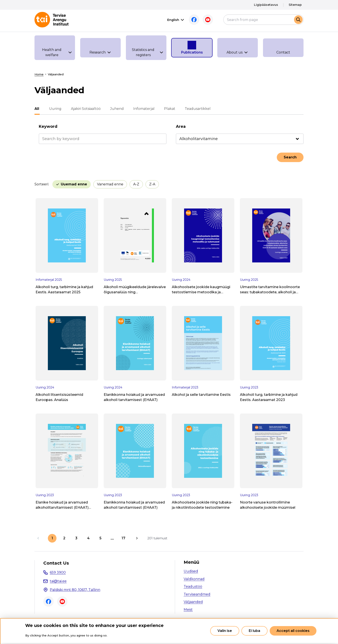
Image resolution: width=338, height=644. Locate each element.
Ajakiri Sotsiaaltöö (85, 109)
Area (181, 126)
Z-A (152, 184)
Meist (188, 610)
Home (39, 74)
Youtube (208, 20)
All (37, 109)
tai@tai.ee (58, 581)
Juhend (117, 109)
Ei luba (254, 631)
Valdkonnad (194, 579)
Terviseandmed (197, 594)
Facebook (194, 20)
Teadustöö (193, 586)
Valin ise (225, 631)
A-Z (136, 184)
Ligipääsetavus (266, 5)
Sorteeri (41, 184)
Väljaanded (193, 602)
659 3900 (58, 572)
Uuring (55, 109)
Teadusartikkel (197, 109)
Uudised (191, 571)
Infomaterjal (143, 109)
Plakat (169, 109)
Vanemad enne (110, 184)
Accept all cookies (293, 631)
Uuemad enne (74, 184)
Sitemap (295, 5)
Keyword (48, 126)
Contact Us (56, 563)
